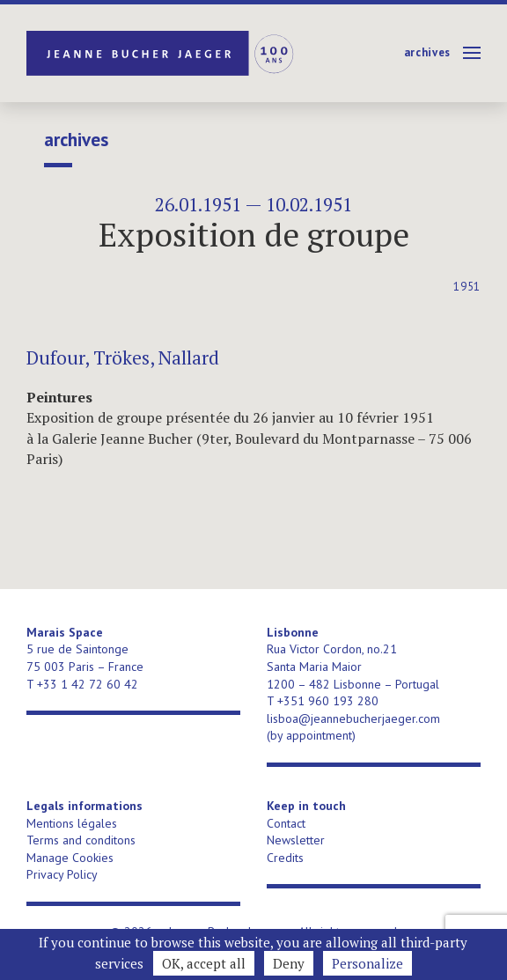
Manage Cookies (70, 858)
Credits (285, 858)
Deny (289, 963)
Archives (427, 52)
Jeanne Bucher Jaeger (162, 53)
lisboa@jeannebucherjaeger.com (353, 718)
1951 (467, 287)
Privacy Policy (62, 874)
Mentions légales (72, 823)
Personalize (367, 963)
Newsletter (296, 840)
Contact (286, 823)
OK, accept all (204, 963)
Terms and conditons (81, 840)
